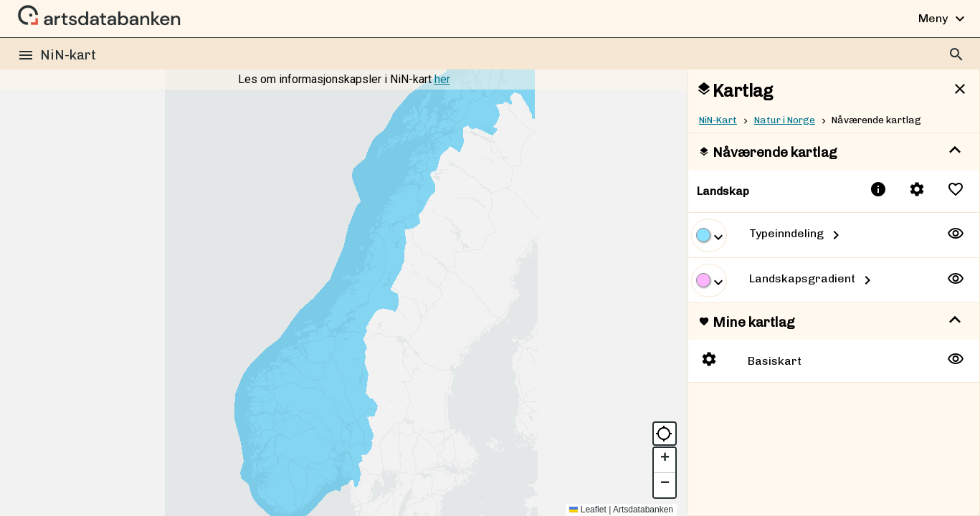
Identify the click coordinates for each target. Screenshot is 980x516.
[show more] (955, 151)
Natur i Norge (785, 120)
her (442, 79)
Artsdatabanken (643, 510)
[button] (665, 460)
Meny (943, 19)
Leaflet (587, 510)
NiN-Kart (718, 120)
